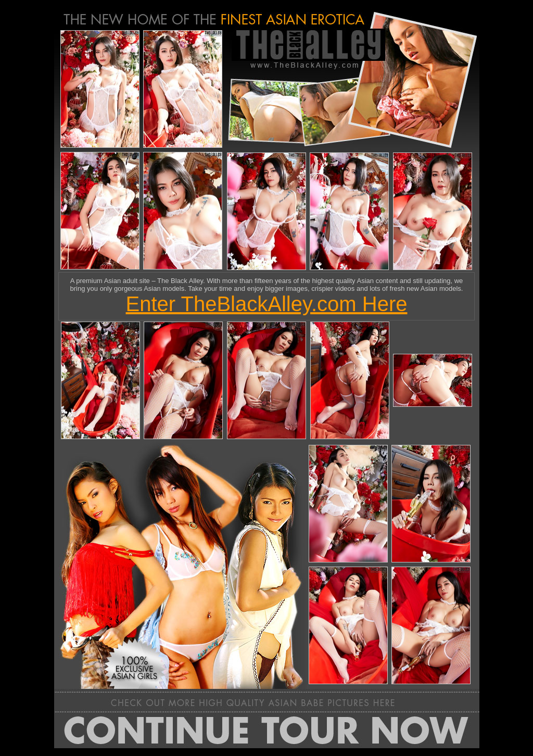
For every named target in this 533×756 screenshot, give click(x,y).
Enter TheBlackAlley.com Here (267, 304)
